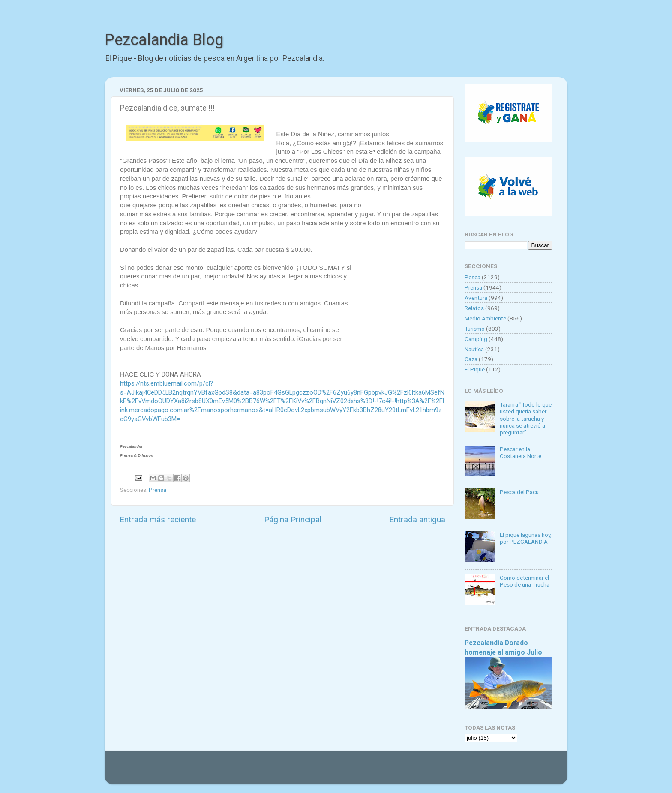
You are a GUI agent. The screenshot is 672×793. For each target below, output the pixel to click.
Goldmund (351, 772)
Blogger (424, 772)
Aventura (476, 298)
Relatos (474, 308)
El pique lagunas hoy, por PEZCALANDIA (526, 538)
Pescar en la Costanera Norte (520, 452)
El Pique (475, 369)
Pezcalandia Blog (164, 40)
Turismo (475, 329)
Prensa (157, 490)
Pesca (472, 277)
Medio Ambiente (485, 318)
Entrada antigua (417, 519)
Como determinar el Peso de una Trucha (525, 581)
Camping (476, 339)
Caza (471, 359)
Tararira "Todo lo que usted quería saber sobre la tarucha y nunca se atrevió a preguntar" (526, 418)
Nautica (474, 349)
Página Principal (293, 519)
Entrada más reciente (158, 519)
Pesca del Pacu (519, 492)
